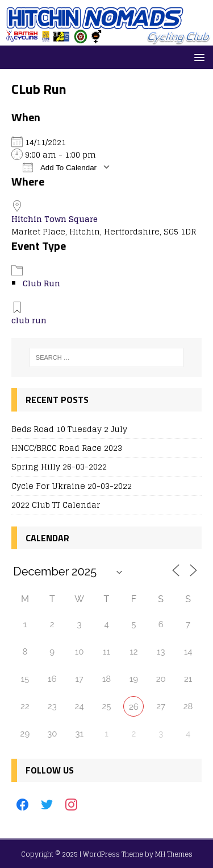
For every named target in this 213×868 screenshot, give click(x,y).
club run (29, 320)
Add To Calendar (60, 167)
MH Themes (174, 854)
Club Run (41, 283)
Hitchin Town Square (55, 219)
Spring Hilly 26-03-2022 (59, 466)
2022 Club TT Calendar (56, 505)
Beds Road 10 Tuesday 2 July (69, 429)
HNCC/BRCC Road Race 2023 (67, 448)
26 (134, 707)
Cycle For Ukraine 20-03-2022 (72, 486)
